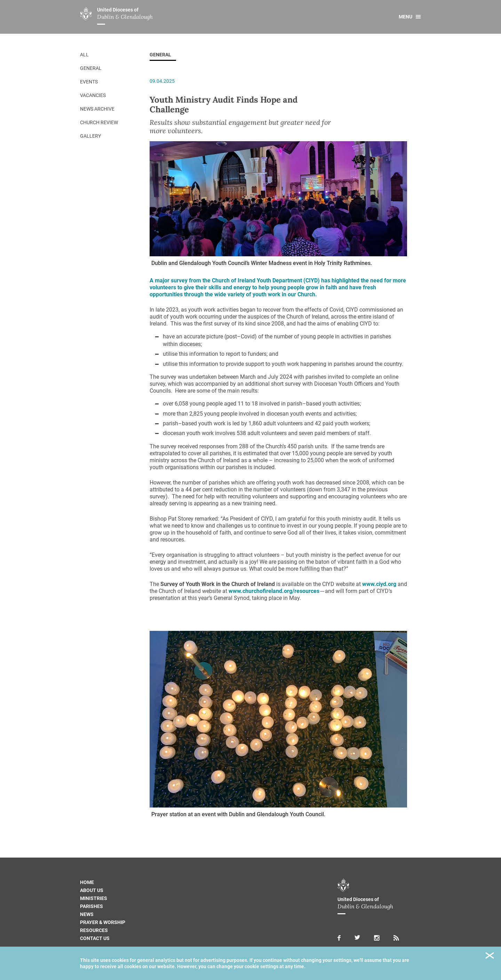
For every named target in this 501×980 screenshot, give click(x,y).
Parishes (92, 906)
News (87, 914)
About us (92, 890)
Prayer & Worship (103, 922)
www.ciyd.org (379, 584)
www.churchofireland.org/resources (274, 591)
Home (87, 882)
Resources (94, 930)
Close (490, 957)
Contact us (95, 938)
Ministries (94, 898)
